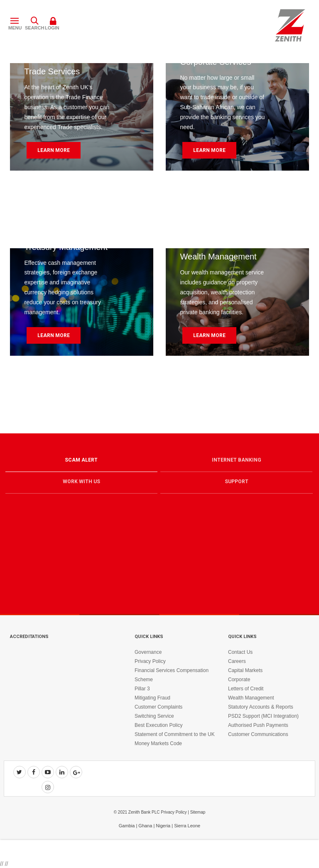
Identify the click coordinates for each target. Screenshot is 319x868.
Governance (148, 652)
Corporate (239, 680)
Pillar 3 (142, 689)
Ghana (145, 826)
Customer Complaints (158, 707)
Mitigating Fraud (152, 698)
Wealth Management (251, 698)
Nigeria (163, 826)
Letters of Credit (246, 689)
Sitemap (198, 812)
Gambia (127, 826)
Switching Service (154, 716)
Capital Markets (245, 670)
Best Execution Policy (158, 725)
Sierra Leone (187, 826)
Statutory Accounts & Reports (261, 707)
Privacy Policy (150, 661)
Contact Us (240, 652)
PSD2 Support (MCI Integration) (263, 716)
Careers (237, 661)
